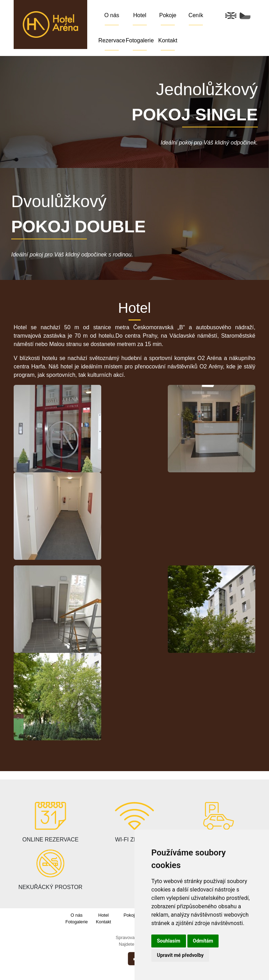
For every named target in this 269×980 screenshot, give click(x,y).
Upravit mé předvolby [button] (180, 955)
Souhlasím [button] (169, 941)
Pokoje (168, 15)
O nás (112, 15)
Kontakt (168, 40)
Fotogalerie (140, 40)
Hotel (140, 15)
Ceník (196, 15)
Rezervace (112, 40)
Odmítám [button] (203, 941)
